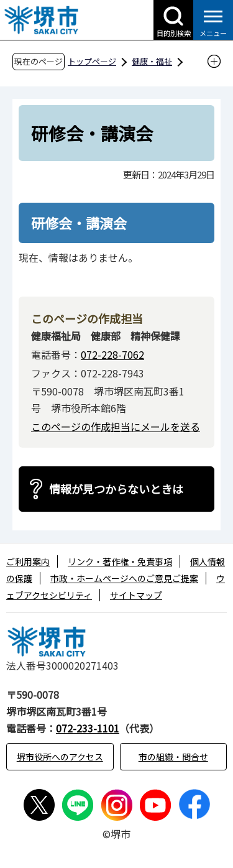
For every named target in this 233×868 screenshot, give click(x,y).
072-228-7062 (112, 354)
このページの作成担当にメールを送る (116, 427)
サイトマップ (136, 595)
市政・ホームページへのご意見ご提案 (124, 578)
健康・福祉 (152, 61)
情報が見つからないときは (116, 489)
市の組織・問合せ (173, 757)
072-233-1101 (88, 728)
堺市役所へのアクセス (60, 757)
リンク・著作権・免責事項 (120, 561)
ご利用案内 (28, 561)
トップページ (92, 61)
